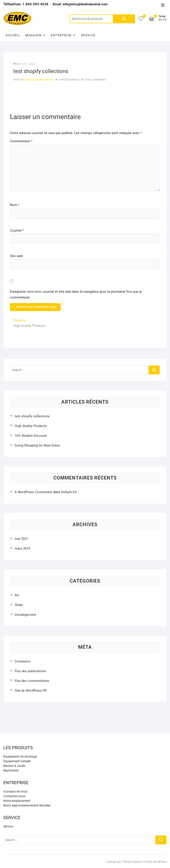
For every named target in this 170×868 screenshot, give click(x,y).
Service (88, 35)
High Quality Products (31, 426)
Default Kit (69, 492)
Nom (15, 205)
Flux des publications (30, 671)
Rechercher (124, 19)
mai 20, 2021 (24, 64)
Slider (19, 605)
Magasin (33, 35)
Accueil (13, 35)
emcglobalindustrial (39, 80)
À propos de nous (15, 791)
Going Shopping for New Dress (37, 445)
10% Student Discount (31, 436)
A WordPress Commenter (33, 492)
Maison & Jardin (14, 766)
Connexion (22, 661)
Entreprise (61, 35)
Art (17, 595)
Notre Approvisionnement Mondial (27, 805)
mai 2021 (21, 539)
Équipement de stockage (20, 756)
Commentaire (21, 141)
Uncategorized (69, 80)
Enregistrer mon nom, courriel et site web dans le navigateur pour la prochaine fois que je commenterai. (76, 294)
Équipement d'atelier (17, 761)
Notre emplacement (17, 801)
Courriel (17, 231)
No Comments (97, 80)
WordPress (160, 862)
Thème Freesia (132, 862)
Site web (16, 256)
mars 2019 (22, 549)
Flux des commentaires (32, 681)
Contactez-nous (14, 796)
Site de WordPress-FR (31, 691)
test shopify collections (32, 416)
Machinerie (11, 770)
